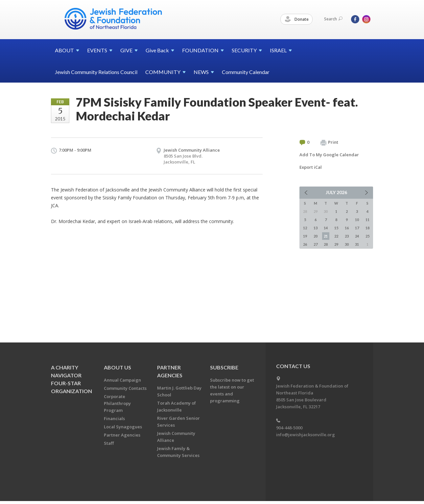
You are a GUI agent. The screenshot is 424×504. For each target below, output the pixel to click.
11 (367, 220)
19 (305, 236)
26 (305, 244)
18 (367, 228)
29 (336, 244)
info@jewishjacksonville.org (306, 435)
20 (316, 236)
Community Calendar (246, 72)
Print (329, 142)
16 (347, 228)
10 (357, 220)
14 (326, 228)
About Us (118, 367)
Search (333, 19)
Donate (297, 19)
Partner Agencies (122, 435)
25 (367, 236)
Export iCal (311, 167)
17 (357, 228)
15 (336, 228)
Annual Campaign (122, 380)
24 (357, 236)
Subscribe (224, 367)
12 (305, 228)
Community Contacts (125, 388)
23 (347, 236)
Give (160, 50)
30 (347, 244)
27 (316, 244)
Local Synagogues (123, 427)
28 (326, 244)
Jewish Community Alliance (192, 150)
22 (336, 236)
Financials (114, 418)
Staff (109, 443)
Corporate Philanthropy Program (117, 403)
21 (326, 236)
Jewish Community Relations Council (96, 72)
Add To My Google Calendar (329, 155)
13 (316, 228)
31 (357, 244)
